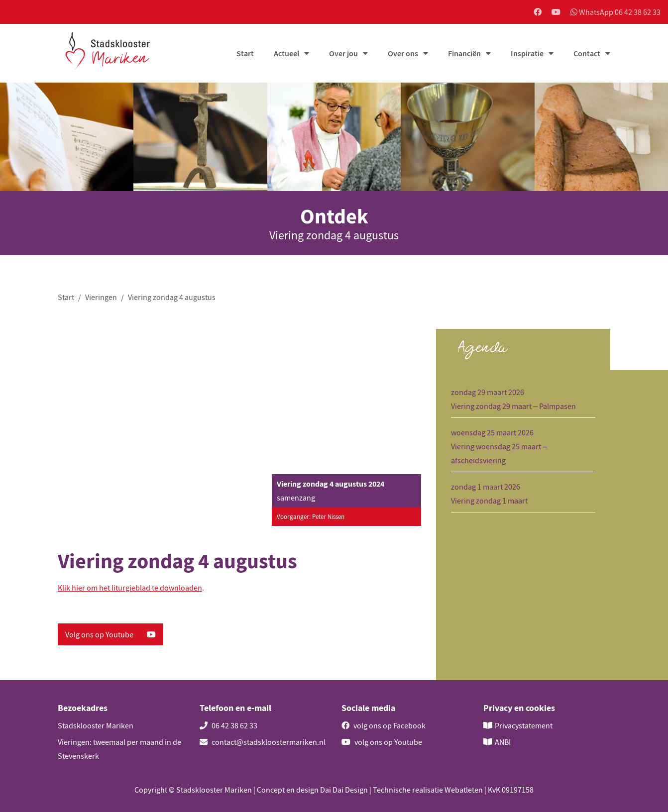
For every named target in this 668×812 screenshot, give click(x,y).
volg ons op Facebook (384, 725)
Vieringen (101, 297)
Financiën (464, 53)
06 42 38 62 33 (228, 725)
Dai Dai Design (344, 790)
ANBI (503, 742)
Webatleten (464, 790)
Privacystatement (524, 725)
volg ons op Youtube (382, 742)
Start (245, 53)
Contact (587, 53)
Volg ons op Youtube (111, 634)
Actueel (286, 53)
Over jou (343, 53)
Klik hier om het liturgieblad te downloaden (130, 588)
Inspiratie (527, 53)
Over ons (403, 53)
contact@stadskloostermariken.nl (263, 742)
